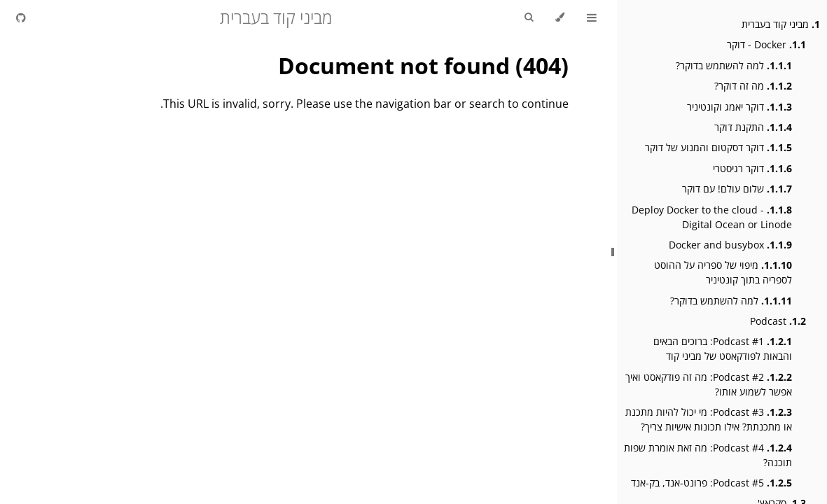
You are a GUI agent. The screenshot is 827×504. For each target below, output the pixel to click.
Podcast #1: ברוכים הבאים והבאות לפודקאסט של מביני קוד (723, 349)
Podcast (778, 321)
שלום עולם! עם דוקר (737, 189)
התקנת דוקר (753, 127)
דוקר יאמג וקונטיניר (739, 107)
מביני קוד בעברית (781, 24)
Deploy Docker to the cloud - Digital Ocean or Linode (712, 217)
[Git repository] (21, 17)
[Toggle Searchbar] (529, 17)
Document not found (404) (423, 65)
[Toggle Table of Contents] (592, 17)
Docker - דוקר (766, 44)
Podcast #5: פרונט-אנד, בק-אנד (711, 483)
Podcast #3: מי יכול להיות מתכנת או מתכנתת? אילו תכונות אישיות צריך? (709, 419)
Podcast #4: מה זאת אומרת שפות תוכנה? (708, 455)
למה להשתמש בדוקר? (734, 65)
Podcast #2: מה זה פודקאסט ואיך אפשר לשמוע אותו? (709, 384)
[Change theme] (560, 17)
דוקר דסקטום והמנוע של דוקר (718, 147)
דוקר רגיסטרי (752, 168)
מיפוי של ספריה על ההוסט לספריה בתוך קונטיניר (723, 272)
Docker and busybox (730, 245)
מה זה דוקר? (753, 86)
